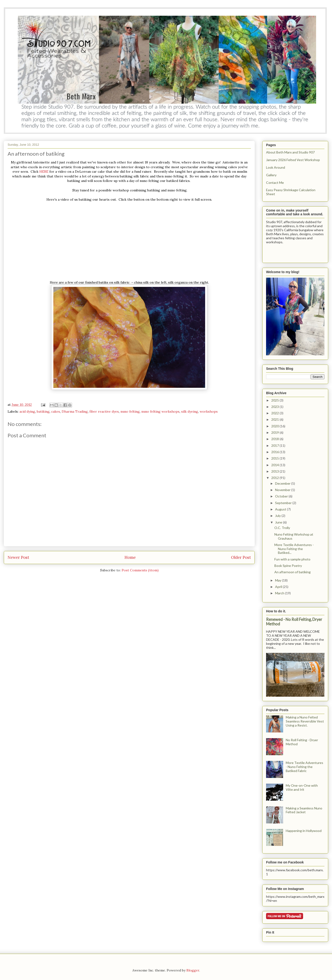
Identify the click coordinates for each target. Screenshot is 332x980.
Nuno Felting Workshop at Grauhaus (294, 536)
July (278, 516)
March (280, 593)
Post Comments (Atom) (140, 570)
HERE (43, 172)
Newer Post (18, 557)
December (283, 483)
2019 (275, 432)
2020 (275, 426)
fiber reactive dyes (104, 411)
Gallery (271, 175)
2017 (275, 445)
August (281, 509)
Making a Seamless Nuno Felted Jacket (304, 810)
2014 (275, 465)
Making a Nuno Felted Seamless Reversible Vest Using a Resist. (305, 721)
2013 (275, 471)
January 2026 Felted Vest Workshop (293, 160)
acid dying (27, 411)
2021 (275, 419)
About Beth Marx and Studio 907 (290, 152)
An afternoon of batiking (293, 572)
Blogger (193, 970)
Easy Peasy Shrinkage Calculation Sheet (291, 192)
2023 (275, 407)
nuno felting (130, 411)
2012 (275, 478)
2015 (275, 458)
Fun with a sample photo (292, 559)
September (284, 503)
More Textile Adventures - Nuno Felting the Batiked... (294, 549)
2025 (275, 400)
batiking (43, 411)
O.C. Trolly (282, 528)
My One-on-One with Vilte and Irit (302, 787)
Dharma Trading (75, 411)
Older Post (241, 557)
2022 (275, 413)
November (283, 490)
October (282, 496)
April (279, 587)
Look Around (276, 167)
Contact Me (275, 183)
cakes (56, 411)
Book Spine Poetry (288, 566)
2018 (275, 439)
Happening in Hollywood (304, 831)
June (279, 522)
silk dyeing (190, 411)
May (279, 580)
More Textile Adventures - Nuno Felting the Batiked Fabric (304, 767)
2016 (275, 452)
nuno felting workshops (160, 411)
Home (130, 557)
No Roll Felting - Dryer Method (302, 742)
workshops (209, 411)
